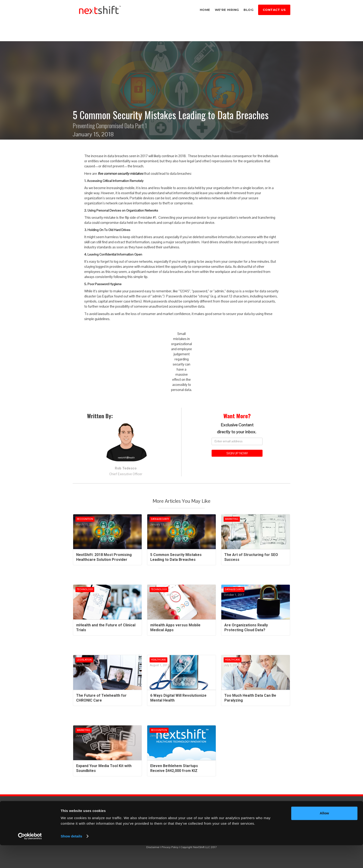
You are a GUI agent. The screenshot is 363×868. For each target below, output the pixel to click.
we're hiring (227, 10)
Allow (324, 836)
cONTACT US (274, 10)
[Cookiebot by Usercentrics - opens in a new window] (30, 859)
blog (249, 10)
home (205, 10)
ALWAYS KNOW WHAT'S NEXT (181, 817)
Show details (71, 859)
